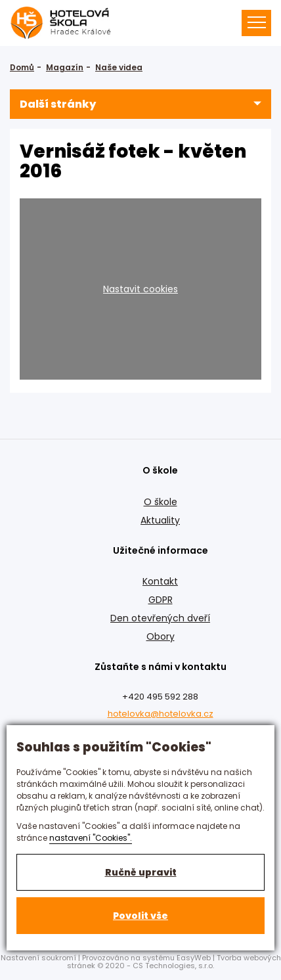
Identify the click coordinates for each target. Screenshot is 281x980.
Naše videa (119, 67)
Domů (22, 67)
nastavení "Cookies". (91, 838)
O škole (161, 502)
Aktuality (160, 520)
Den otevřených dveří (160, 618)
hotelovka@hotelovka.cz (161, 714)
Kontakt (160, 581)
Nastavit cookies (140, 289)
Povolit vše (140, 916)
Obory (161, 636)
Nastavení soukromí (38, 958)
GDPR (161, 600)
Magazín (65, 67)
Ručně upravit (141, 872)
